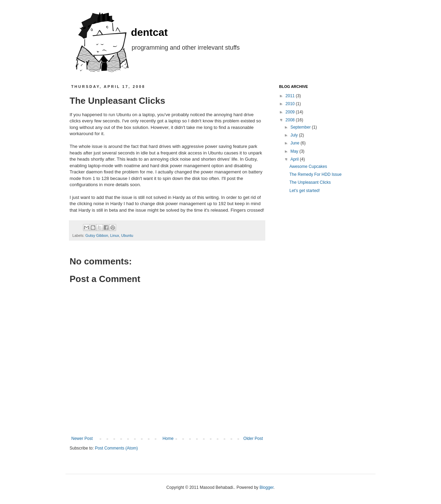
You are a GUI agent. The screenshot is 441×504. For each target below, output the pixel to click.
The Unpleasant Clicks (310, 182)
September (301, 127)
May (295, 151)
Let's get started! (305, 191)
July (295, 135)
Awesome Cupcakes (308, 167)
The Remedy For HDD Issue (315, 174)
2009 (291, 112)
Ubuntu (127, 235)
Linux (115, 235)
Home (168, 439)
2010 (291, 104)
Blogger (266, 487)
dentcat (149, 32)
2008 (291, 120)
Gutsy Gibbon (97, 235)
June (295, 143)
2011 (291, 96)
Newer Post (82, 439)
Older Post (253, 439)
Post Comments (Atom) (116, 448)
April (295, 159)
